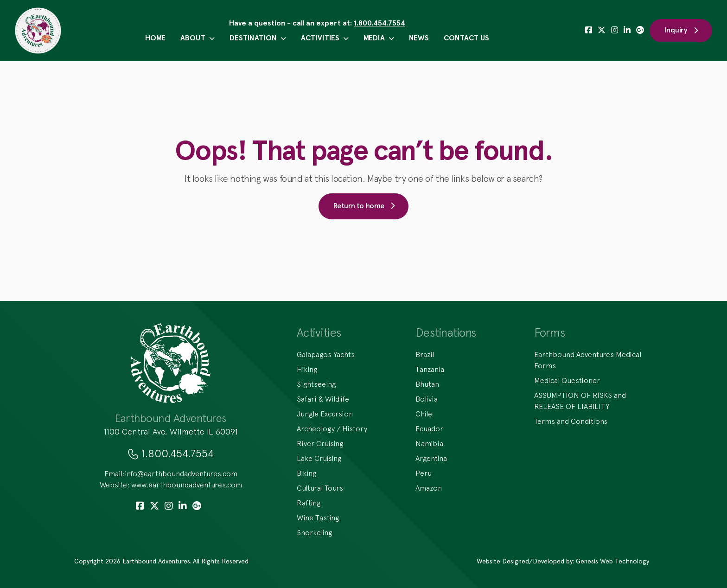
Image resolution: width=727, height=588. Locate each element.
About (198, 38)
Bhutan (427, 384)
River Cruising (320, 443)
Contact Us (466, 38)
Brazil (425, 354)
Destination (258, 38)
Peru (424, 473)
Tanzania (430, 369)
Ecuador (429, 428)
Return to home (364, 206)
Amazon (429, 488)
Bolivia (427, 399)
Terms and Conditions (571, 421)
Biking (306, 473)
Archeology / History (332, 428)
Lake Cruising (319, 458)
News (419, 38)
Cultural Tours (320, 488)
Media (379, 38)
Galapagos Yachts (326, 354)
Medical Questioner (567, 380)
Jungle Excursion (325, 414)
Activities (325, 38)
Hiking (307, 369)
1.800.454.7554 (379, 23)
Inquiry (681, 30)
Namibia (429, 443)
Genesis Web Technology (612, 561)
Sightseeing (316, 384)
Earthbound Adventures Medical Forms (588, 360)
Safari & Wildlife (323, 399)
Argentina (431, 458)
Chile (424, 414)
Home (155, 38)
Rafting (309, 503)
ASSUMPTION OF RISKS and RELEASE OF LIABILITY (580, 401)
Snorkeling (314, 532)
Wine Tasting (318, 518)
